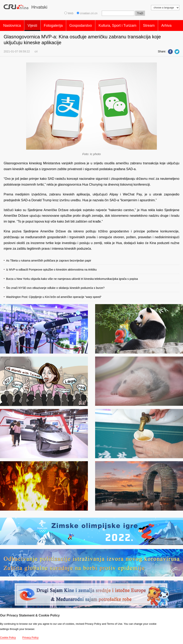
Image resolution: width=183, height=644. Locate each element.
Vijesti (32, 25)
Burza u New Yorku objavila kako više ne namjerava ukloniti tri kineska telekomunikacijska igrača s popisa (72, 277)
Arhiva (166, 25)
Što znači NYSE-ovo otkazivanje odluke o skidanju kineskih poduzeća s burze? (55, 286)
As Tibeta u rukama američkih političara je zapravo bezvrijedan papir (49, 259)
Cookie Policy (8, 637)
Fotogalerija (53, 25)
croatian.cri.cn (87, 13)
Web (69, 13)
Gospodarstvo (81, 25)
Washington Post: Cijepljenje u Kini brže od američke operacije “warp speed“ (54, 295)
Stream (149, 25)
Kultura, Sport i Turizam (117, 25)
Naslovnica (12, 25)
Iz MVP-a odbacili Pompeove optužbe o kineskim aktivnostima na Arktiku (51, 268)
